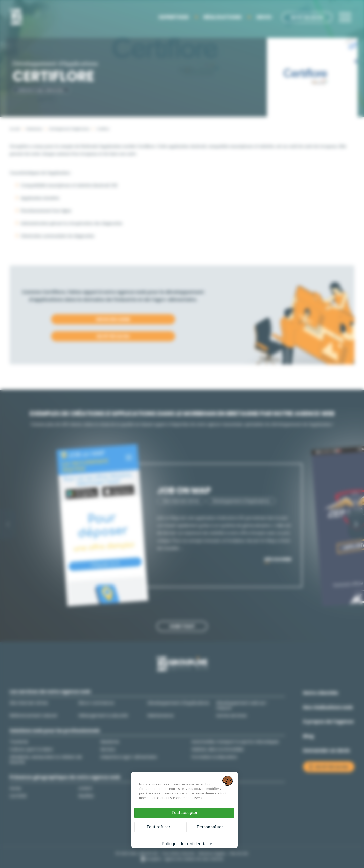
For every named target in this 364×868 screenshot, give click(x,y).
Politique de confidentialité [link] (187, 844)
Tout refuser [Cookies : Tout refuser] (158, 827)
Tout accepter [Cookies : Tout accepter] (185, 813)
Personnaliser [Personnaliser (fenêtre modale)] (210, 827)
